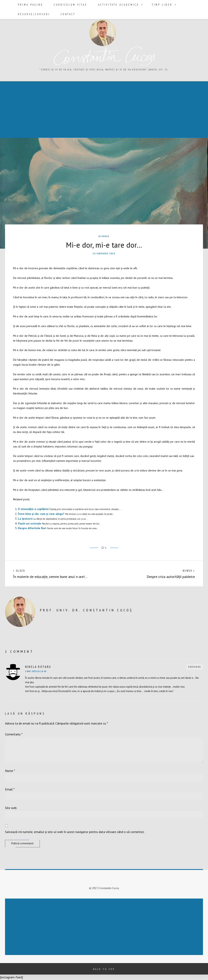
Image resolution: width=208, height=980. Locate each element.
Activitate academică (113, 5)
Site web (11, 808)
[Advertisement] (105, 927)
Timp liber (154, 5)
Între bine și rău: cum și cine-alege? (41, 514)
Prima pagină (29, 5)
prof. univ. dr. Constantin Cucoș (86, 610)
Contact (65, 14)
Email (10, 789)
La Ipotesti (25, 519)
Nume (10, 771)
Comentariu (14, 734)
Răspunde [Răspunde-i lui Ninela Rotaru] (195, 667)
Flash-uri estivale (29, 523)
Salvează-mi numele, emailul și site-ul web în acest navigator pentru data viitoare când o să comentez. (75, 832)
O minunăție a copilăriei (33, 509)
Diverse (104, 236)
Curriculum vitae (67, 5)
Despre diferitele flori (32, 528)
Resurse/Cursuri (33, 14)
